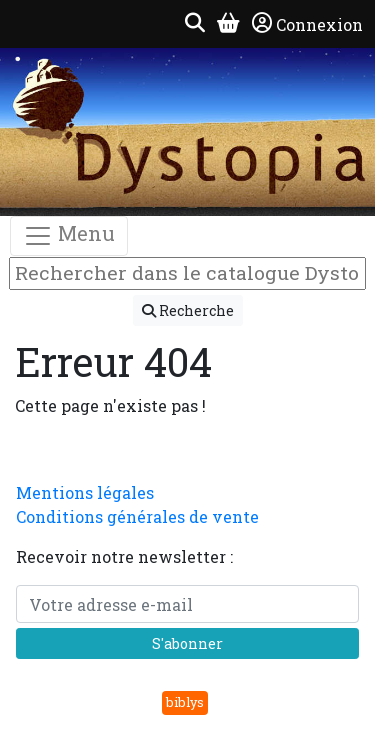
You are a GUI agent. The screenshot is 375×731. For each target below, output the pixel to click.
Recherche (188, 310)
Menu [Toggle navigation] (69, 235)
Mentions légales (85, 492)
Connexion (307, 24)
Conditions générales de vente (137, 516)
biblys (185, 702)
